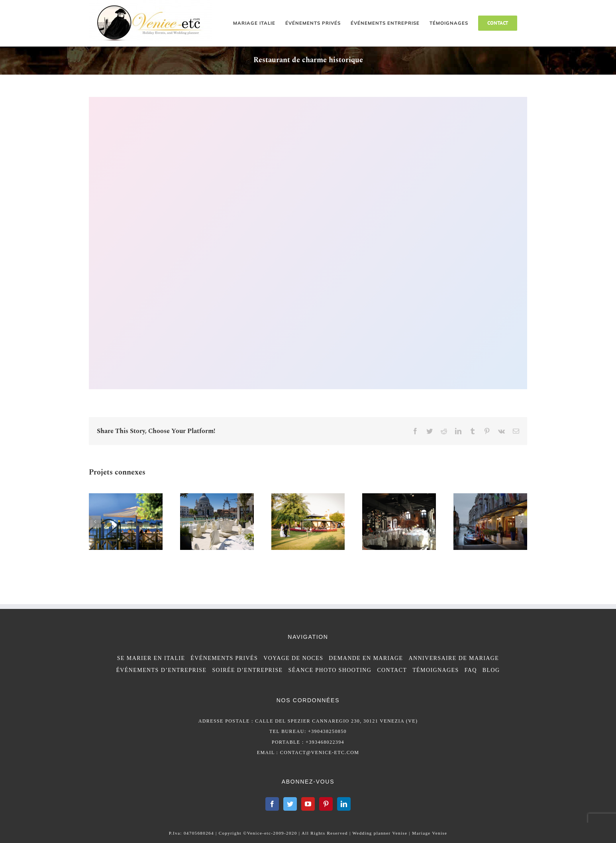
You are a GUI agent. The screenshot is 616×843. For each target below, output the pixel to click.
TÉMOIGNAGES (436, 670)
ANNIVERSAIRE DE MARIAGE (454, 658)
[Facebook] (272, 804)
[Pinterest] (326, 804)
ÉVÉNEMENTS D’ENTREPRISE (161, 670)
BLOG (491, 670)
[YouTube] (308, 804)
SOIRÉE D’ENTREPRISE (247, 670)
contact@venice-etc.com (320, 752)
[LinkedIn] (344, 804)
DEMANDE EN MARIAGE (366, 658)
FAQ (471, 670)
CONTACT (392, 670)
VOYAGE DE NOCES (293, 658)
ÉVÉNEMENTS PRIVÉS (224, 658)
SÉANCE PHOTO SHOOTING (330, 670)
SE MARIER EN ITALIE (151, 658)
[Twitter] (290, 804)
